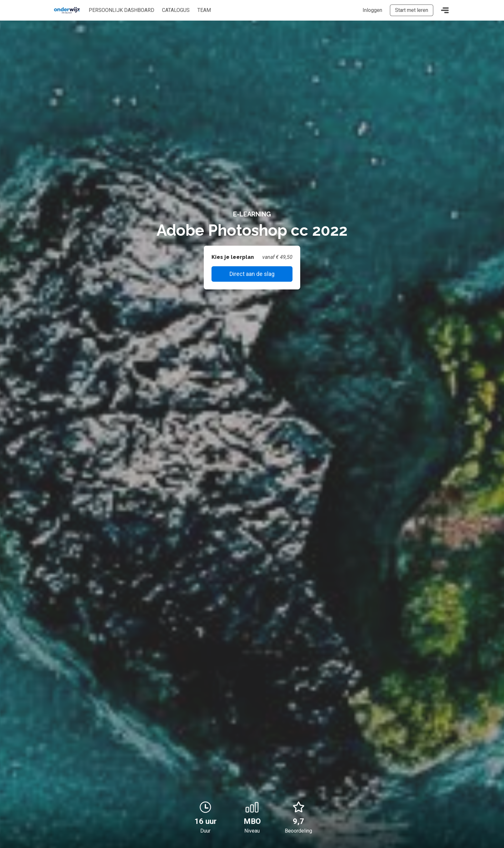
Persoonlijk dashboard (122, 10)
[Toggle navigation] (445, 10)
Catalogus (176, 10)
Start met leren (412, 10)
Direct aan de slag (252, 274)
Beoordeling (298, 831)
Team (204, 10)
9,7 (299, 813)
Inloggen (372, 10)
